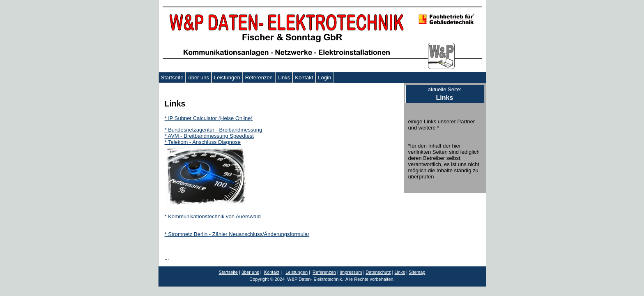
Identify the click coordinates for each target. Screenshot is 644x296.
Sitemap (417, 272)
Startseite (172, 77)
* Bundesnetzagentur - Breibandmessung (214, 130)
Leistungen (227, 77)
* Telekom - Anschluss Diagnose (203, 142)
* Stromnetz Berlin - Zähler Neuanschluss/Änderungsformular (237, 234)
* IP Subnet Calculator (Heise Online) (209, 118)
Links (284, 77)
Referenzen (259, 77)
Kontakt (304, 77)
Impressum (351, 272)
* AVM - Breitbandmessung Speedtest (209, 136)
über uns (199, 77)
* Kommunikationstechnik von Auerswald (213, 216)
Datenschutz (378, 272)
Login (324, 77)
